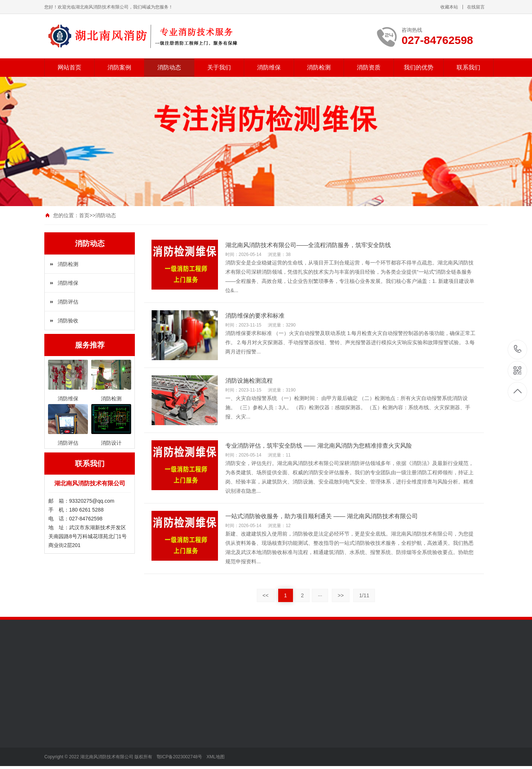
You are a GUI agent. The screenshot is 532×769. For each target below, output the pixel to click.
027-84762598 (518, 350)
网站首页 (69, 67)
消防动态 (169, 67)
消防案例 (119, 67)
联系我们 (468, 67)
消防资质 (369, 67)
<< (266, 595)
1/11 (364, 595)
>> (341, 595)
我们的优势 (419, 67)
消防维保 (269, 67)
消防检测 (319, 67)
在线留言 (476, 7)
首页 (84, 215)
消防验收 (68, 321)
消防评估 (68, 302)
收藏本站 (449, 7)
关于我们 (219, 67)
